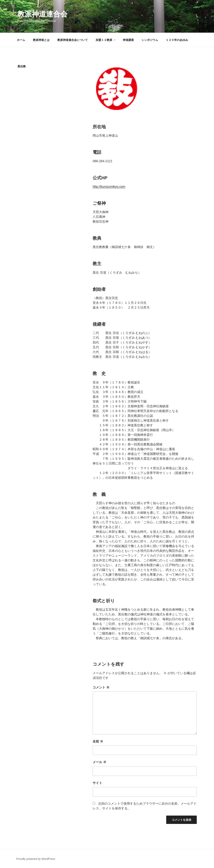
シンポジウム (150, 40)
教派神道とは (41, 40)
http (95, 187)
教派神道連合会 (42, 14)
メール (99, 762)
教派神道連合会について (73, 40)
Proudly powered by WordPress (36, 859)
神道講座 (128, 40)
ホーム (21, 40)
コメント (101, 687)
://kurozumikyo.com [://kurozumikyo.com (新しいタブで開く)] (112, 187)
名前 (98, 741)
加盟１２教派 (106, 40)
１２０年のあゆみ (177, 40)
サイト (97, 783)
